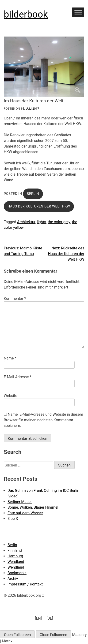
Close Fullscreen (53, 635)
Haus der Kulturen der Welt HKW (39, 206)
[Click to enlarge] (44, 67)
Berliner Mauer (20, 502)
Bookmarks (17, 573)
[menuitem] (38, 618)
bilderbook (26, 14)
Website (10, 396)
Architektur (26, 222)
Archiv (13, 579)
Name (10, 358)
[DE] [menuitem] (50, 618)
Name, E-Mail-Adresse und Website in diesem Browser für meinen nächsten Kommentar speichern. (43, 420)
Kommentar (15, 298)
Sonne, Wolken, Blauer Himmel (33, 507)
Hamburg (15, 556)
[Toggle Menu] (78, 12)
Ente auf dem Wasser (25, 513)
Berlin (33, 194)
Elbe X (13, 519)
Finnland (15, 550)
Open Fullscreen (17, 635)
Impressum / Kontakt (25, 584)
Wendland (16, 562)
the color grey (59, 222)
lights (41, 222)
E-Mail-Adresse (17, 377)
